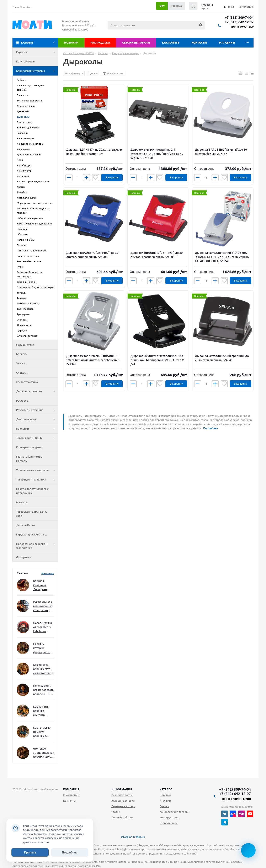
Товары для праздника (37, 480)
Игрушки (37, 52)
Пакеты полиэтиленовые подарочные (32, 491)
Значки (21, 363)
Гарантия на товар (123, 806)
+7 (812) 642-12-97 (239, 22)
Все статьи (48, 573)
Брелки (164, 806)
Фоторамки (24, 557)
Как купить (171, 43)
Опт (162, 6)
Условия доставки (123, 801)
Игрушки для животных (31, 534)
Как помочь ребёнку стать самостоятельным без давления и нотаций (44, 669)
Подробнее (211, 428)
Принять (30, 852)
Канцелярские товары (37, 71)
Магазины (227, 43)
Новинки (71, 43)
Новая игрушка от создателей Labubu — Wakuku (43, 627)
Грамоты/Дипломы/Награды (29, 459)
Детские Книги (26, 525)
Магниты (22, 502)
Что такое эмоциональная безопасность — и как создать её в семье (44, 753)
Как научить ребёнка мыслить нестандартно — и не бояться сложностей (43, 711)
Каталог (27, 43)
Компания (71, 789)
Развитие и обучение (37, 410)
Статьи (116, 812)
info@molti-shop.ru (133, 837)
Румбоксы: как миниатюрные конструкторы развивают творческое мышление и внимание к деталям (43, 606)
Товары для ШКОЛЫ (37, 438)
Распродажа (100, 43)
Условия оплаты (122, 795)
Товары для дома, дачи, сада (31, 514)
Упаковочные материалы (37, 470)
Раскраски (23, 401)
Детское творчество (37, 391)
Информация (122, 789)
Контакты (199, 43)
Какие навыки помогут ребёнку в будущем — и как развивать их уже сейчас (42, 732)
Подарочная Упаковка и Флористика (37, 546)
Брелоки (22, 354)
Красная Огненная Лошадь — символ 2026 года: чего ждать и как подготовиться (43, 585)
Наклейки (37, 429)
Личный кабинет (122, 817)
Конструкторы (25, 61)
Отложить (96, 178)
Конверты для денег (29, 447)
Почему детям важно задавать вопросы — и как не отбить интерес (43, 690)
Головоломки (25, 345)
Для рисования (37, 419)
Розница (176, 6)
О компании (71, 795)
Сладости (22, 373)
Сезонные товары (136, 43)
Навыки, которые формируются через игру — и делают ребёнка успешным (43, 648)
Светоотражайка (27, 382)
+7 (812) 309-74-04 (239, 18)
